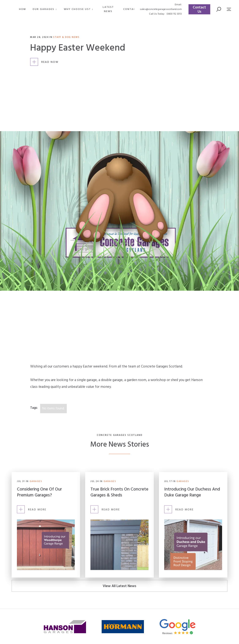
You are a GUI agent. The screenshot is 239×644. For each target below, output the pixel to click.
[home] (7, 9)
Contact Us (199, 10)
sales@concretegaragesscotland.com (161, 9)
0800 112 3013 (174, 14)
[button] (45, 9)
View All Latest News (119, 586)
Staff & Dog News (67, 37)
